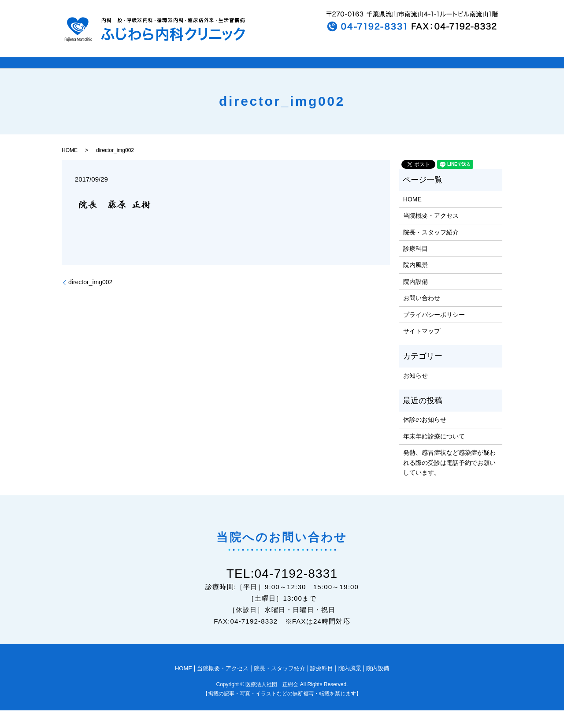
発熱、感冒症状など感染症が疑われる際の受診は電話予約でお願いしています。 (449, 480)
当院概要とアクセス (170, 72)
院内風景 (406, 72)
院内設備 (466, 72)
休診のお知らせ (425, 438)
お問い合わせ (422, 316)
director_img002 (90, 300)
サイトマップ (422, 349)
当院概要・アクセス (431, 233)
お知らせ (416, 393)
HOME (95, 72)
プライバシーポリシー (434, 332)
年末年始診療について (434, 454)
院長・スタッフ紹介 (267, 72)
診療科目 (346, 72)
